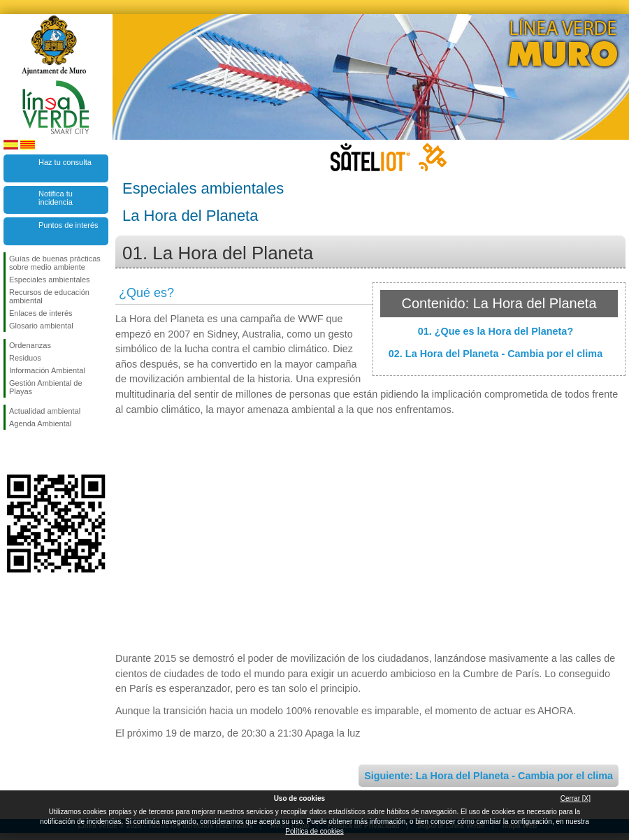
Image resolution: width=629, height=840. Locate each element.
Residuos (25, 358)
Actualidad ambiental (45, 411)
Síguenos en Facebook (12, 452)
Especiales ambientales (50, 280)
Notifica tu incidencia (56, 198)
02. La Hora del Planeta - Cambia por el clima (496, 354)
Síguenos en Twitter (35, 452)
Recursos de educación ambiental (49, 296)
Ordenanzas (30, 345)
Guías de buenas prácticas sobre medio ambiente (55, 263)
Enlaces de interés (41, 313)
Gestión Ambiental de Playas (46, 387)
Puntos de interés (68, 225)
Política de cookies (314, 831)
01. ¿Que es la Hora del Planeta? (496, 331)
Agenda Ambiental (40, 423)
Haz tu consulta (65, 162)
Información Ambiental (47, 370)
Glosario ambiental (41, 326)
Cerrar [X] (576, 798)
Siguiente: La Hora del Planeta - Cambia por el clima (489, 776)
